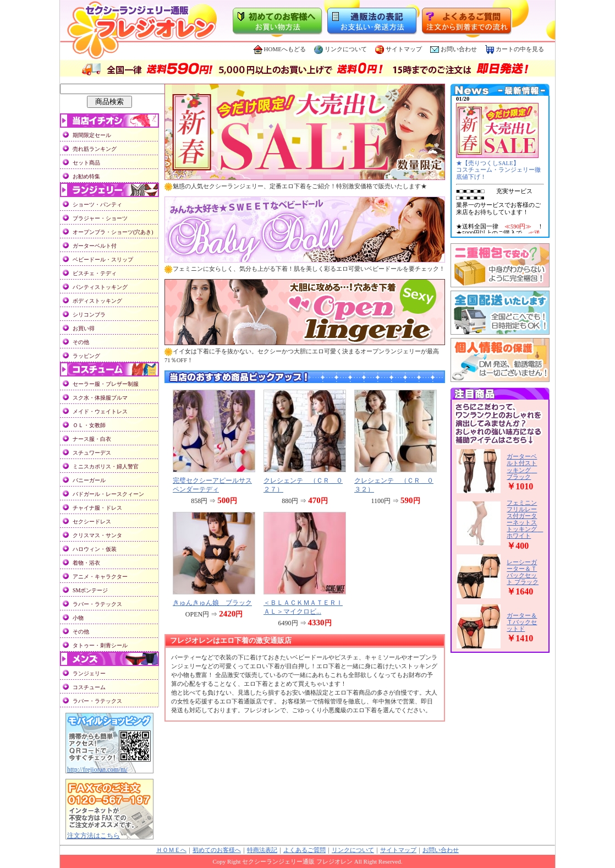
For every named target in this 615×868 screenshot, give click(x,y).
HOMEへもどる (280, 49)
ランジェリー (89, 673)
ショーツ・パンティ (97, 204)
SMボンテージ (90, 590)
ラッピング (86, 356)
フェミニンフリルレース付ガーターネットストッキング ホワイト (525, 519)
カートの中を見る (515, 49)
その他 (81, 342)
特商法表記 (262, 850)
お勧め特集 (86, 176)
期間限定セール (92, 135)
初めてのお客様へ (217, 850)
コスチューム (89, 687)
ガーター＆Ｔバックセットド (522, 622)
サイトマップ (399, 49)
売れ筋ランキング (95, 149)
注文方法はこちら (94, 836)
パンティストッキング (100, 287)
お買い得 (84, 328)
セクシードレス (92, 522)
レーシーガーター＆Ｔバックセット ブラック (523, 572)
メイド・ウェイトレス (100, 411)
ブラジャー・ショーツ (100, 218)
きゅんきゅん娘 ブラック (212, 603)
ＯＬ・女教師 (89, 425)
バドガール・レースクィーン (108, 494)
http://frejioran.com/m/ (97, 769)
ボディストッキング (97, 301)
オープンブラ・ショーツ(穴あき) (113, 232)
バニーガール (89, 480)
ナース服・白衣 (92, 439)
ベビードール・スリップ (103, 260)
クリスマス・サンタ (97, 535)
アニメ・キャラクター (100, 577)
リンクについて (341, 49)
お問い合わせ (459, 49)
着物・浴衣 (86, 563)
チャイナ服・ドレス (97, 508)
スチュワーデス (92, 453)
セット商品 (86, 163)
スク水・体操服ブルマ (100, 398)
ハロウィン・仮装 (95, 549)
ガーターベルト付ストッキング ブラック (522, 466)
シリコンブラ (89, 315)
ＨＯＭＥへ (171, 850)
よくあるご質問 (304, 850)
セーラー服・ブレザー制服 (106, 384)
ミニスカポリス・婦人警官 (106, 466)
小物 (78, 618)
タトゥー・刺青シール (100, 645)
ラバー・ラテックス (97, 604)
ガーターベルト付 (95, 246)
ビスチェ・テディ (95, 273)
